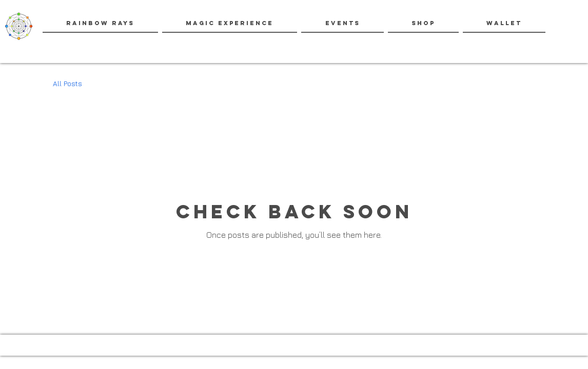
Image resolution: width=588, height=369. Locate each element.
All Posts (67, 83)
